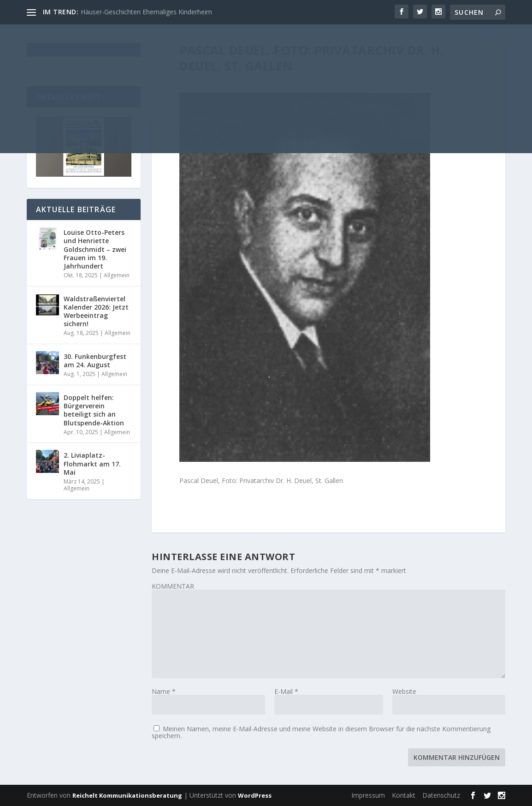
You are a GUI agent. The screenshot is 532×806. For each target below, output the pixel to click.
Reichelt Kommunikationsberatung (127, 795)
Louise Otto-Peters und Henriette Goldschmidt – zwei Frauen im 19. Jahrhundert (95, 249)
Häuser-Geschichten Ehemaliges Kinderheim (146, 12)
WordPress (255, 795)
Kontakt (404, 795)
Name (164, 691)
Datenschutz (441, 795)
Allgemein (117, 275)
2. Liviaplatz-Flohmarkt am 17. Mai (92, 463)
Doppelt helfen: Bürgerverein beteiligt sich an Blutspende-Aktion (94, 410)
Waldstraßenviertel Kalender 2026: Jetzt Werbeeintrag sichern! (96, 311)
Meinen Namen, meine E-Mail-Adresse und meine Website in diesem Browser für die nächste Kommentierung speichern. (321, 732)
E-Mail (286, 691)
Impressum (368, 795)
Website (404, 691)
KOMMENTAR (173, 586)
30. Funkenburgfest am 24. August (95, 361)
